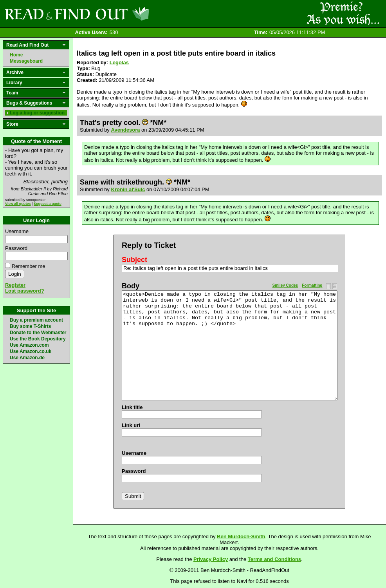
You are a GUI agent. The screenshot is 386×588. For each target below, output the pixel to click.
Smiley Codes (285, 285)
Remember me (29, 266)
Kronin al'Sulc (128, 189)
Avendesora (126, 130)
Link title (132, 407)
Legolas (119, 62)
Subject (134, 260)
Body (131, 286)
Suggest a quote (48, 204)
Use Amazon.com (29, 345)
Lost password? (25, 291)
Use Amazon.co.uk (31, 351)
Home (16, 55)
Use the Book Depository (38, 339)
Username (17, 231)
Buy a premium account (36, 320)
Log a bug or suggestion (37, 113)
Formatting (312, 285)
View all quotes (18, 204)
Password (16, 248)
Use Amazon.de (27, 358)
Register (15, 285)
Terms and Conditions (274, 559)
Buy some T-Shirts (30, 326)
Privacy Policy (211, 559)
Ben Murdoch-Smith (241, 536)
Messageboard (26, 61)
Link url (131, 425)
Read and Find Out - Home (118, 14)
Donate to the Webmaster (38, 333)
